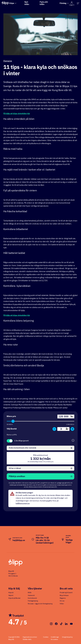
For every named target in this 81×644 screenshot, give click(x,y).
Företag (64, 3)
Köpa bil (11, 593)
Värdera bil (31, 595)
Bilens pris (11, 416)
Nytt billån (27, 3)
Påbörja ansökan (40, 476)
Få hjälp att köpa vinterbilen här (17, 114)
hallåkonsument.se (23, 504)
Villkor (62, 604)
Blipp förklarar (64, 595)
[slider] (13, 421)
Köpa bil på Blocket (14, 598)
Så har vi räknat (40, 468)
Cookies (46, 637)
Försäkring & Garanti (66, 593)
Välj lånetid (12, 429)
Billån (30, 593)
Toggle (10, 441)
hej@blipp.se (19, 540)
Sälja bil (11, 595)
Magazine (8, 61)
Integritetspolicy (67, 637)
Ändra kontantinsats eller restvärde (40, 448)
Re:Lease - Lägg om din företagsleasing (40, 604)
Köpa (13, 3)
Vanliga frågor (69, 541)
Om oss (62, 601)
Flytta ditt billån (44, 3)
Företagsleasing (33, 601)
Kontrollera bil (32, 598)
